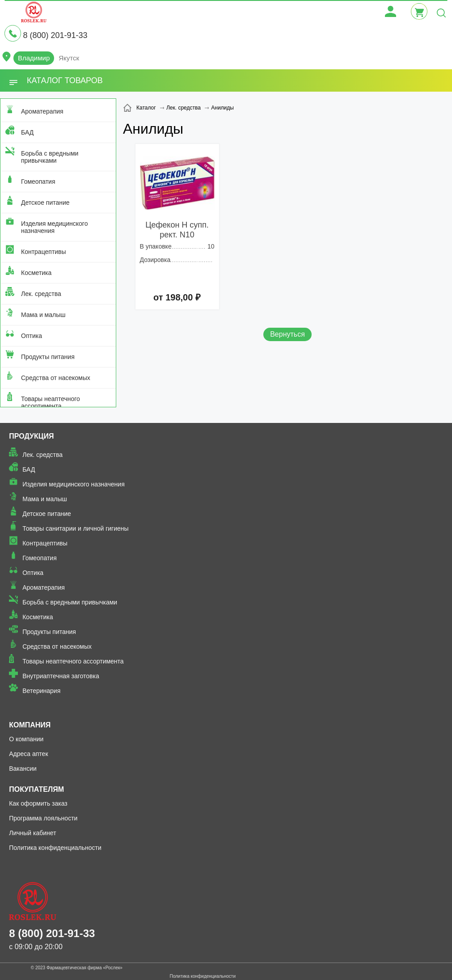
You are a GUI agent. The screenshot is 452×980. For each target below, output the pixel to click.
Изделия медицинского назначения (54, 227)
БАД (27, 132)
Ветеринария (41, 691)
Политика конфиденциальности (55, 848)
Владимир (34, 58)
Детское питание (45, 203)
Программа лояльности (43, 818)
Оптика (32, 336)
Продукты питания (48, 357)
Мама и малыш (43, 315)
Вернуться (287, 334)
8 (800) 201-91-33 (55, 35)
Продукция (31, 436)
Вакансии (23, 769)
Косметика (36, 273)
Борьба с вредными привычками (50, 157)
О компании (26, 739)
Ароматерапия (42, 111)
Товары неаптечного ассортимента (51, 402)
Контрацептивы (44, 252)
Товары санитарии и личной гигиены (75, 528)
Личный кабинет (32, 833)
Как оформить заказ (38, 803)
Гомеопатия (38, 182)
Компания (30, 725)
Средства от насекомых (56, 378)
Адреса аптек (28, 754)
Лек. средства (41, 294)
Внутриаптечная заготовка (61, 676)
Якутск (69, 58)
